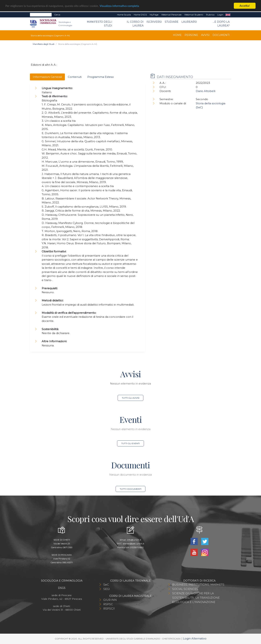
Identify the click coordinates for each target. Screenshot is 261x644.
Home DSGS (140, 15)
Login (220, 15)
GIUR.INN (110, 600)
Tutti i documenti (131, 489)
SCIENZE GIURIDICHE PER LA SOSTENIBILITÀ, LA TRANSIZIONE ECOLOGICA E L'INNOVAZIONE (196, 598)
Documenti (221, 35)
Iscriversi (154, 22)
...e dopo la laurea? (221, 24)
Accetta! (245, 6)
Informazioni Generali (47, 77)
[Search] (41, 15)
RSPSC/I (109, 609)
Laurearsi (189, 22)
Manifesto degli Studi (100, 24)
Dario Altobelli (206, 91)
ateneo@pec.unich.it (133, 544)
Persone (191, 35)
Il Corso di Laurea (135, 24)
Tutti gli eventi (130, 443)
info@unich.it (134, 540)
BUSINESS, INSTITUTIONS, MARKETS (198, 585)
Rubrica (210, 15)
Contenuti (75, 77)
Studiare (172, 22)
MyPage (154, 15)
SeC (106, 585)
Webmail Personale (171, 15)
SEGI (107, 589)
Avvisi (205, 35)
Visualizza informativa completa (119, 6)
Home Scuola (124, 15)
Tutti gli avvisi (131, 398)
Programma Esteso (101, 77)
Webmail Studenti (194, 15)
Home (177, 35)
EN (228, 15)
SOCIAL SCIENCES (185, 589)
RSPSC (108, 604)
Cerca (57, 15)
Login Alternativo (195, 638)
